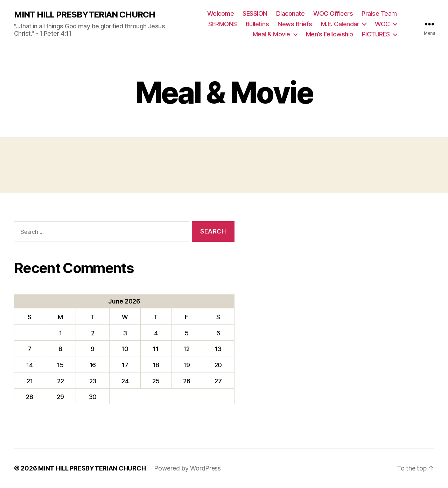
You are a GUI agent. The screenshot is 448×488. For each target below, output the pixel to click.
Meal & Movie (271, 34)
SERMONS (223, 24)
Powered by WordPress (187, 468)
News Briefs (295, 24)
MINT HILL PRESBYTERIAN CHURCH (85, 15)
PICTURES (376, 34)
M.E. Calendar (340, 24)
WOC (382, 24)
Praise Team (379, 13)
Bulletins (257, 24)
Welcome (221, 13)
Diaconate (290, 13)
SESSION (255, 13)
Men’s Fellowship (330, 34)
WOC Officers (333, 13)
